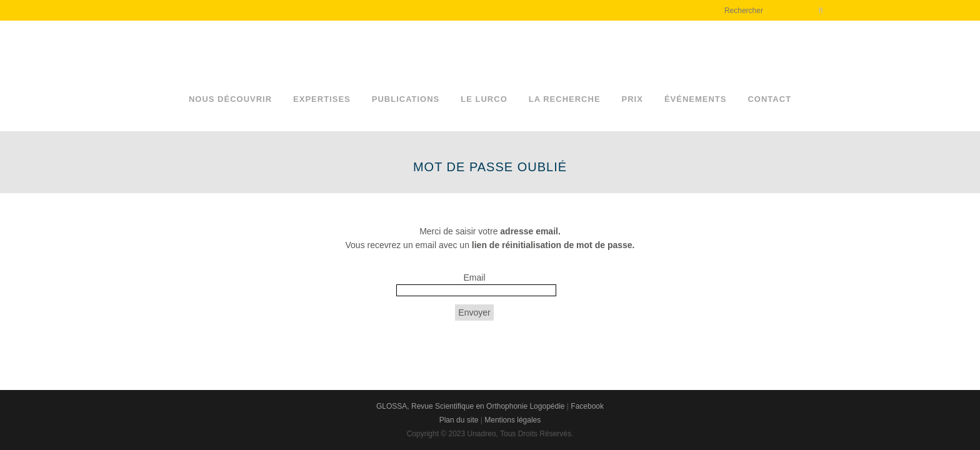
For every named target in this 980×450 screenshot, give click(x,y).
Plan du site (459, 420)
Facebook (587, 406)
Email (474, 277)
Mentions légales (512, 420)
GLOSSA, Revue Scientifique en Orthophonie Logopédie (471, 406)
